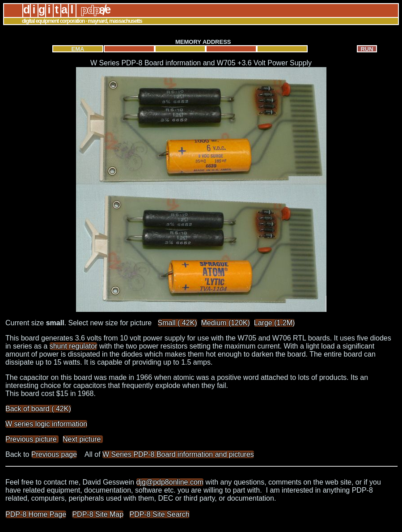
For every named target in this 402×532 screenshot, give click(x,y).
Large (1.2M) (275, 323)
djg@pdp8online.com (170, 482)
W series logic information (46, 424)
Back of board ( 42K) (38, 409)
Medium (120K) (226, 323)
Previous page (54, 454)
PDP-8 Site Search (159, 514)
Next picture (83, 439)
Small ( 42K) (178, 323)
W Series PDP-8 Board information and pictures (178, 454)
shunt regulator (74, 346)
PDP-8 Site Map (98, 514)
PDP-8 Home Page (36, 514)
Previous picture (32, 439)
